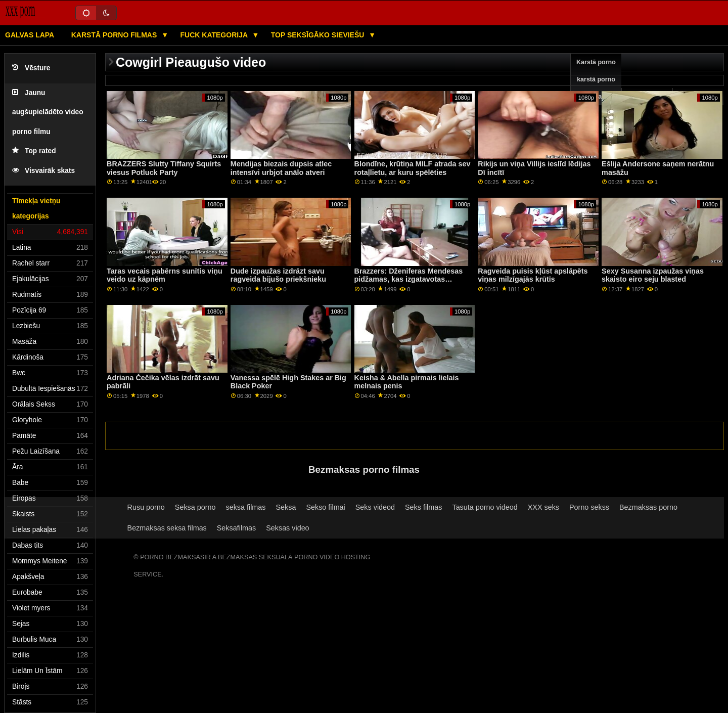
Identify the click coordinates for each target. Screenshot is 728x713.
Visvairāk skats (43, 171)
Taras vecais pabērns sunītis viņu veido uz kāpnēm (165, 275)
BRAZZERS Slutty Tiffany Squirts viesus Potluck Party (164, 168)
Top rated (34, 151)
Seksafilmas (236, 528)
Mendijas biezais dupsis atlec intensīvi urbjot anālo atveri (281, 168)
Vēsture (31, 68)
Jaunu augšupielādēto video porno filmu (48, 112)
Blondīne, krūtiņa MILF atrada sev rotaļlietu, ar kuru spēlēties (413, 168)
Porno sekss (589, 507)
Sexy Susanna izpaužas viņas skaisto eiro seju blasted (653, 275)
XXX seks (543, 507)
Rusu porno (146, 507)
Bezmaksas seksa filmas (167, 528)
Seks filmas (423, 507)
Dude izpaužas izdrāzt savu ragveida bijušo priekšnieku (278, 275)
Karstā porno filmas (115, 35)
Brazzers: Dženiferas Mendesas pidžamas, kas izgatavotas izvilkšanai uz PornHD (409, 279)
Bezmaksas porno (648, 507)
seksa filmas (245, 507)
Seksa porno (195, 507)
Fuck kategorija (215, 35)
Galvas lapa (30, 35)
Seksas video (287, 528)
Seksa (286, 507)
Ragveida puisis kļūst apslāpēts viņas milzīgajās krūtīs (533, 275)
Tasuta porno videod (485, 507)
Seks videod (375, 507)
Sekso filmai (325, 507)
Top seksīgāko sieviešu (319, 35)
